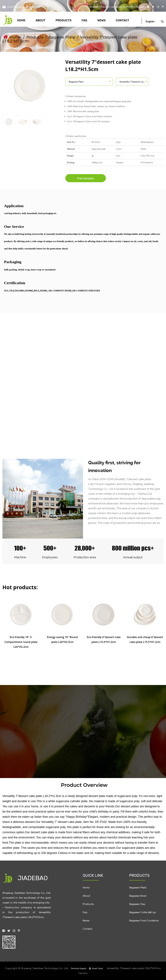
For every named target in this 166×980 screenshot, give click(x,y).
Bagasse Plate (62, 37)
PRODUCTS (139, 875)
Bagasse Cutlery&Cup (143, 912)
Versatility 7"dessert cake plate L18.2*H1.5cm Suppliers (117, 7)
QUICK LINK (93, 875)
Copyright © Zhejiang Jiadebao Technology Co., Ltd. (37, 968)
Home (21, 20)
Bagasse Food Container (144, 921)
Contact (122, 20)
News (102, 20)
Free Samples (86, 178)
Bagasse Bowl (138, 896)
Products (64, 20)
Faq (84, 20)
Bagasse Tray (137, 904)
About (40, 20)
